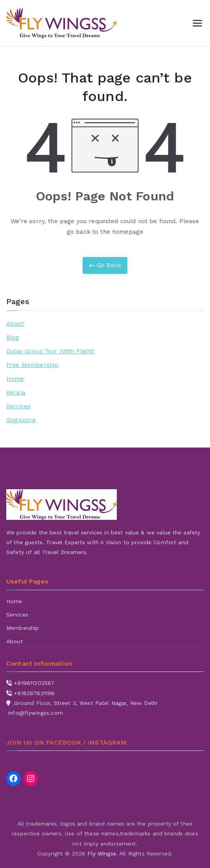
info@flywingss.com (36, 713)
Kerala (16, 393)
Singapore (21, 420)
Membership (23, 628)
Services (18, 406)
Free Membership (32, 365)
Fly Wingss (102, 853)
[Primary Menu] (197, 23)
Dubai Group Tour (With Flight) (51, 351)
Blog (13, 338)
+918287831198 (34, 693)
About (15, 324)
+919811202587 (34, 683)
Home (15, 379)
